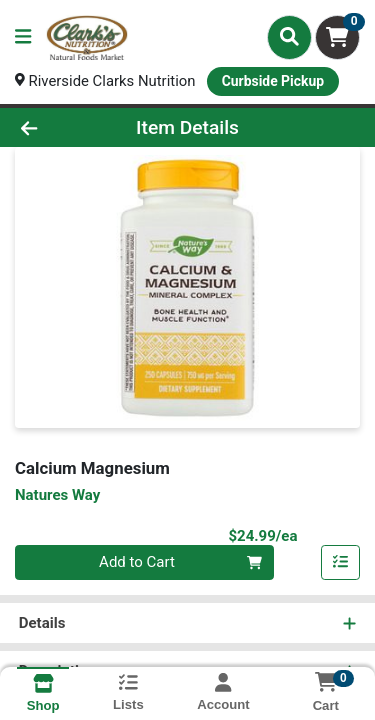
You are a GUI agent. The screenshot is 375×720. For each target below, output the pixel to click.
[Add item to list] (341, 563)
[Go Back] (58, 127)
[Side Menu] (23, 37)
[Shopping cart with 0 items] (337, 37)
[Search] (289, 37)
